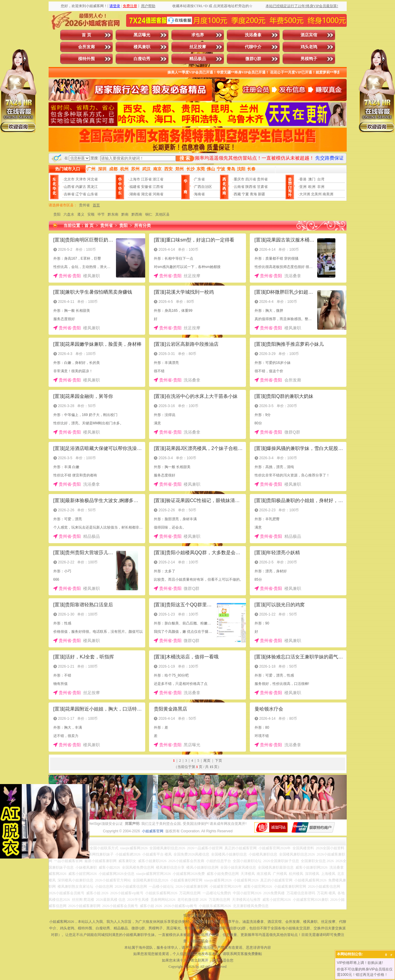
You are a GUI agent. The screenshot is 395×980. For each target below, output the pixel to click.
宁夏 (245, 194)
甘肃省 (262, 187)
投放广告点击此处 (198, 915)
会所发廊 (86, 47)
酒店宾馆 (309, 35)
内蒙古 (81, 187)
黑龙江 (92, 187)
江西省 (158, 187)
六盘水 (69, 214)
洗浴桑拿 (253, 35)
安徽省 (146, 187)
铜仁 (149, 214)
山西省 (69, 187)
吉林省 (69, 194)
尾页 (207, 761)
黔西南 (137, 214)
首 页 (86, 35)
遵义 (81, 214)
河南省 (158, 194)
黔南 (125, 214)
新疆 (261, 194)
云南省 (239, 187)
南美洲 (328, 194)
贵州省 (262, 179)
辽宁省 (81, 194)
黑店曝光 (142, 35)
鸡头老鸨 (309, 47)
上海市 (135, 179)
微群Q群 (253, 59)
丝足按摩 (198, 47)
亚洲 (303, 187)
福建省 (135, 187)
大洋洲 (305, 194)
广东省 (199, 179)
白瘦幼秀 (142, 59)
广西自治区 (203, 187)
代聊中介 (253, 47)
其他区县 (162, 214)
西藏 (237, 194)
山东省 (92, 194)
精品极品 (198, 59)
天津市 (81, 179)
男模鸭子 (309, 59)
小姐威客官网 (153, 831)
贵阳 (57, 214)
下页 (219, 761)
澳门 (312, 179)
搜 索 (185, 158)
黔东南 (113, 214)
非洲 (321, 187)
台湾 (321, 179)
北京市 (69, 179)
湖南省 (135, 194)
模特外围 (86, 59)
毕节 (101, 214)
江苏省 (146, 179)
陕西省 (251, 187)
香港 (303, 179)
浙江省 (158, 179)
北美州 (316, 194)
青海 (253, 194)
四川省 (251, 179)
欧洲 (312, 187)
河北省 (92, 179)
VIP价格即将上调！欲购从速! (360, 963)
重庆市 (239, 179)
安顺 (91, 214)
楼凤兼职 (142, 47)
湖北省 (146, 194)
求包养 (198, 35)
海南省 (199, 194)
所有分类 (142, 226)
